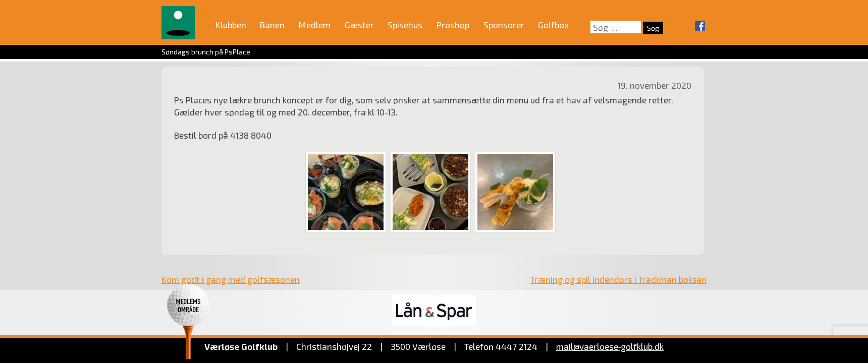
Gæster (359, 25)
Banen (272, 25)
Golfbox (553, 25)
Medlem (315, 25)
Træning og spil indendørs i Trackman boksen (618, 279)
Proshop (453, 25)
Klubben (231, 25)
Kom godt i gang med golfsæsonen (231, 279)
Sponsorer (504, 25)
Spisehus (405, 25)
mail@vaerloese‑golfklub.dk (610, 346)
